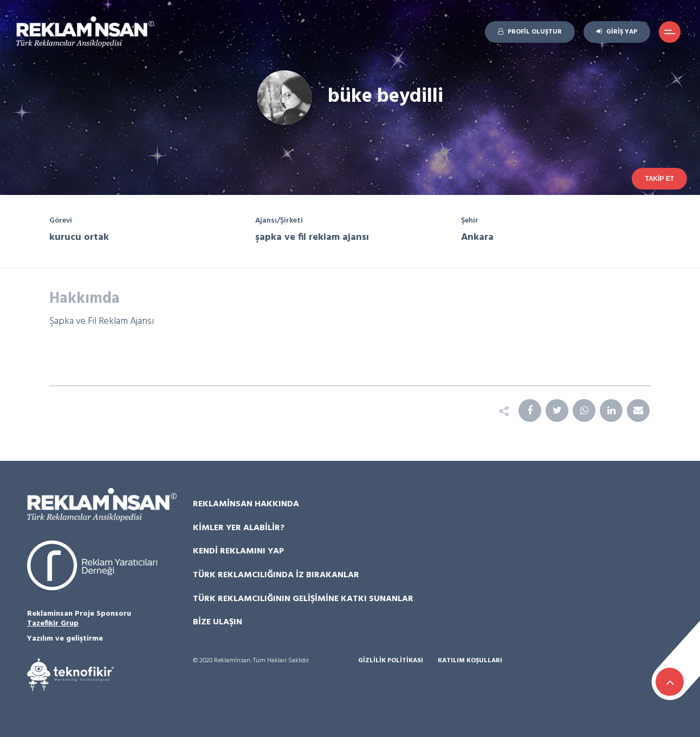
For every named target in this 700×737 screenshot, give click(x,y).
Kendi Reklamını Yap (238, 551)
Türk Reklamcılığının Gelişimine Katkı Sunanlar (303, 599)
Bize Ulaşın (218, 622)
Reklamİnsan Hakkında (246, 504)
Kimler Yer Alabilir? (239, 528)
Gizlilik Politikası (391, 661)
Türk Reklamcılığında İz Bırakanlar (276, 575)
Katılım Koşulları (470, 661)
